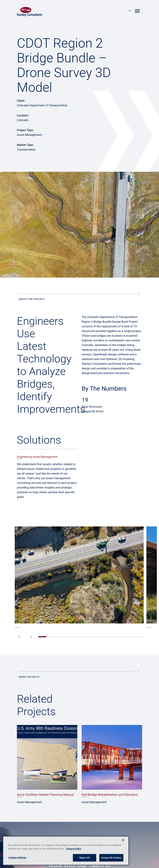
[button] (19, 637)
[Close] (123, 840)
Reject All (84, 858)
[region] (66, 851)
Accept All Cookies (111, 858)
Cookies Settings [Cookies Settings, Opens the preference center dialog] (17, 857)
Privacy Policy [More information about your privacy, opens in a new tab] (74, 849)
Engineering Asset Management (37, 457)
